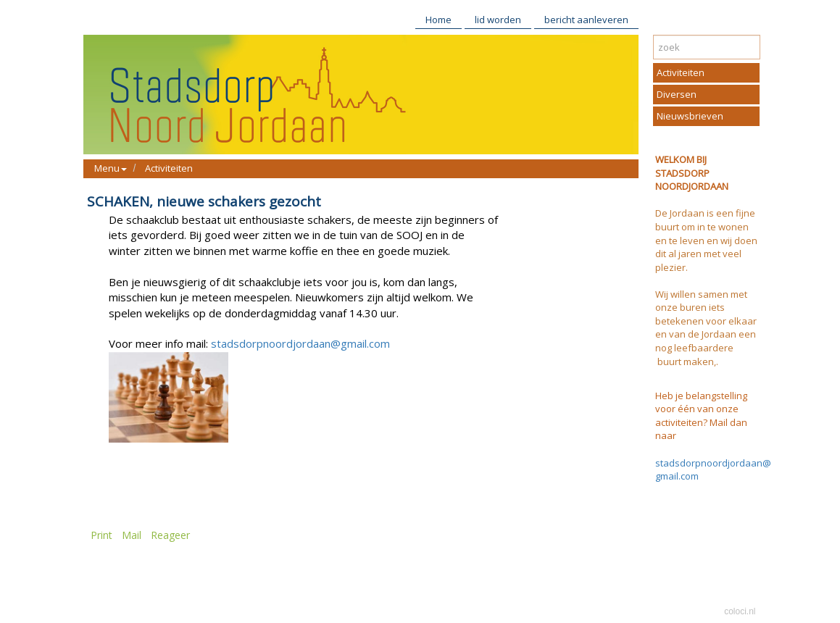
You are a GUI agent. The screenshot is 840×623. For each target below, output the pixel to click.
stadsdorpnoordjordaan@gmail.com (300, 343)
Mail (132, 535)
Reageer (170, 535)
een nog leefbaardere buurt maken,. (706, 347)
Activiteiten (169, 168)
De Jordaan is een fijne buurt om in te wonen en (705, 226)
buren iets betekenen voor (691, 314)
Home (438, 20)
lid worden (498, 20)
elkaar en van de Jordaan (706, 328)
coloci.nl (740, 611)
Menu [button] (111, 168)
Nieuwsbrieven (690, 116)
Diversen (677, 94)
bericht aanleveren (586, 20)
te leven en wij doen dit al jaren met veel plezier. (706, 254)
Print (101, 535)
